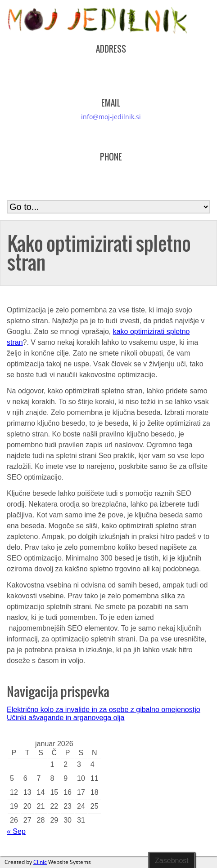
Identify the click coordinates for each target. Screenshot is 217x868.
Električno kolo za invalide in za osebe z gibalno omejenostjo (104, 710)
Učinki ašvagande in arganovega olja (66, 718)
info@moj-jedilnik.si (111, 117)
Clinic (40, 862)
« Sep (16, 831)
